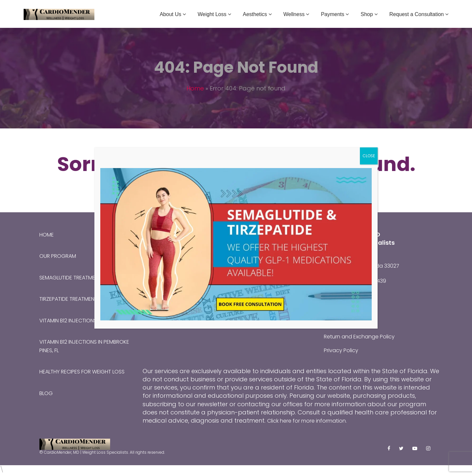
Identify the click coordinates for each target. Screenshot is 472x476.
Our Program (61, 256)
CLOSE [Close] (369, 156)
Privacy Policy (344, 350)
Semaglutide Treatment (75, 277)
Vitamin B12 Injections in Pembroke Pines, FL (76, 345)
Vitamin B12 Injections (73, 320)
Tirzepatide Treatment (73, 298)
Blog (47, 400)
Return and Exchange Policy (364, 336)
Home (195, 88)
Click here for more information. (313, 420)
